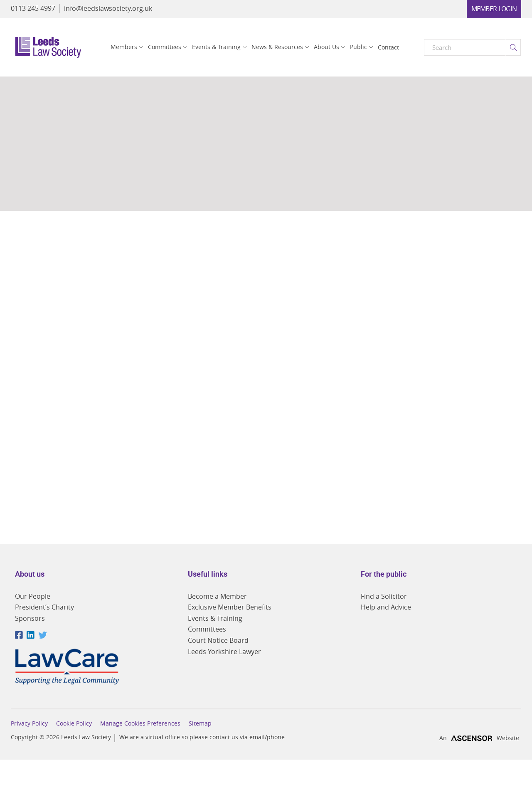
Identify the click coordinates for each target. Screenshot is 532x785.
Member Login (494, 9)
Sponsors (30, 618)
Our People (33, 596)
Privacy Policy (29, 723)
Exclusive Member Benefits (230, 607)
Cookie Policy (74, 723)
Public (358, 47)
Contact (388, 47)
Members (124, 47)
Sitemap (200, 723)
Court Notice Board (218, 640)
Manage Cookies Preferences (140, 723)
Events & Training (216, 47)
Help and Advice (386, 607)
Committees (165, 47)
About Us (326, 47)
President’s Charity (44, 607)
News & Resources (277, 47)
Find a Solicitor (384, 596)
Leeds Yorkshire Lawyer (224, 652)
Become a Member (217, 596)
